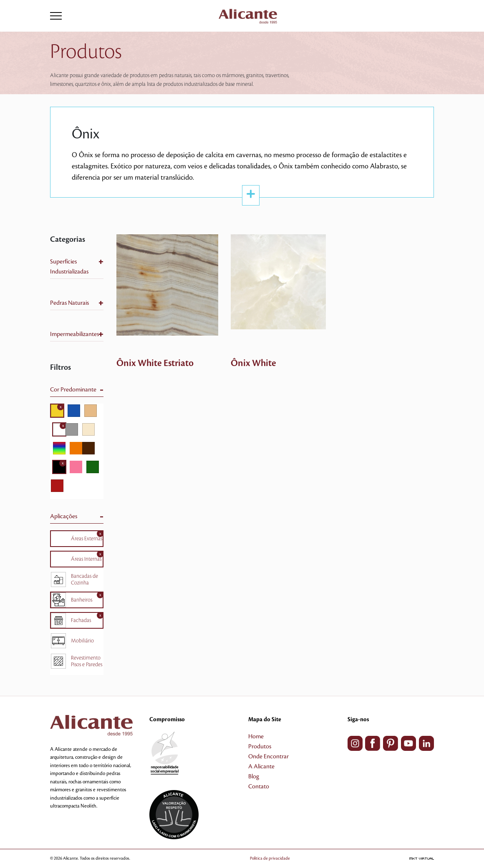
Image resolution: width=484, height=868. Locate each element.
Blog (254, 777)
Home (256, 737)
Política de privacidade (270, 858)
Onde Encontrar (268, 757)
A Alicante (261, 767)
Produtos (260, 747)
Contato (259, 787)
